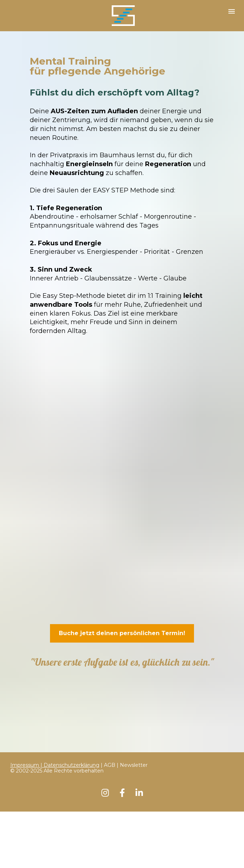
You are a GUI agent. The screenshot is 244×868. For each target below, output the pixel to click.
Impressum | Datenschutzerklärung (55, 691)
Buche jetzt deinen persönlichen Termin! (122, 633)
